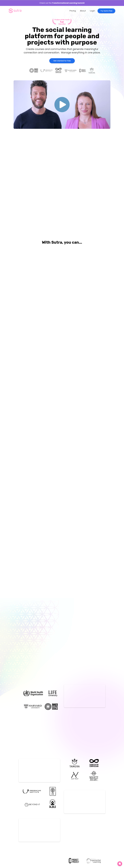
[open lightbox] (36, 209)
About (83, 11)
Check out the (62, 3)
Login (92, 11)
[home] (15, 11)
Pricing (73, 11)
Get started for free (62, 61)
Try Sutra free (106, 11)
